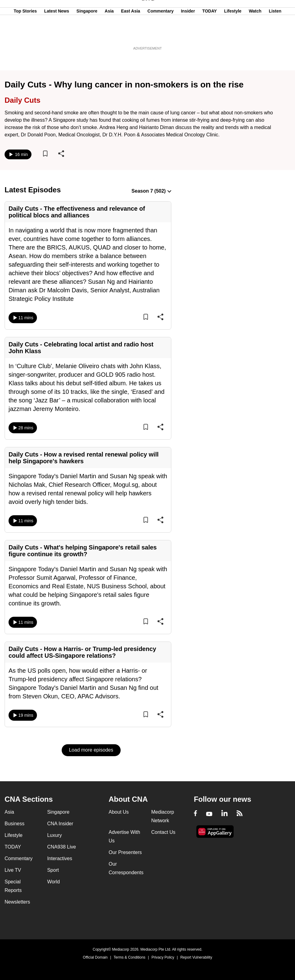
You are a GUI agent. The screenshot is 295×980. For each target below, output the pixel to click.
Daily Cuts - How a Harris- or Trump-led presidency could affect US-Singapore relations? (82, 652)
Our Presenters (125, 852)
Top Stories (25, 35)
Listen (275, 35)
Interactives (60, 858)
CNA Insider (60, 824)
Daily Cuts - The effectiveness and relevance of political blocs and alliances (77, 212)
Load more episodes (91, 750)
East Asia (131, 35)
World (53, 882)
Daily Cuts (22, 100)
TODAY (209, 35)
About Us (119, 812)
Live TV (13, 870)
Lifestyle (233, 35)
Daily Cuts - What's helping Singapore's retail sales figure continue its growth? (83, 551)
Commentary (161, 35)
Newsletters (17, 902)
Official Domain (95, 957)
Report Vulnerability (196, 957)
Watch (255, 35)
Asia (109, 35)
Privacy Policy (163, 957)
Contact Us (163, 832)
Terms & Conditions (129, 957)
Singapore (87, 35)
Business (15, 824)
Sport (53, 870)
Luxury (54, 835)
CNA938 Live (61, 847)
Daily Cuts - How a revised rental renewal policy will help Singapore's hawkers (84, 458)
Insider (188, 35)
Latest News (57, 35)
